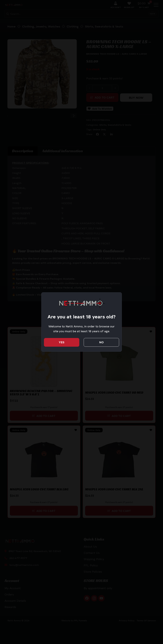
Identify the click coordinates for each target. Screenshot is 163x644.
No (101, 342)
